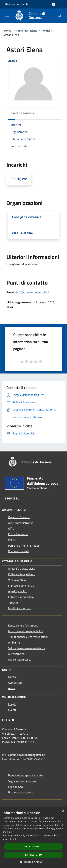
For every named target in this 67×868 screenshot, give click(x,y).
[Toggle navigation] (7, 15)
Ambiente (14, 642)
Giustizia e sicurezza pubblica (26, 631)
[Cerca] (60, 16)
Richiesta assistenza (20, 792)
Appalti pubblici (17, 591)
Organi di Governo (19, 517)
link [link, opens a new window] (15, 839)
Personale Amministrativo (24, 546)
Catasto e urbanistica (21, 597)
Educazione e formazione (23, 625)
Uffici (11, 529)
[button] (33, 862)
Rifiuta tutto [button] (34, 855)
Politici (46, 30)
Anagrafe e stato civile (22, 569)
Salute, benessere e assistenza (27, 648)
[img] (54, 113)
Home (8, 30)
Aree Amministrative (21, 523)
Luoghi (12, 704)
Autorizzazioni (17, 654)
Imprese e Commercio (21, 586)
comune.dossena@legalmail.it (27, 755)
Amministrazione (27, 30)
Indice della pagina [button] (23, 113)
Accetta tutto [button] (33, 846)
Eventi (12, 710)
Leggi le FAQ (16, 787)
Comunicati (15, 682)
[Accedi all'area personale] (53, 5)
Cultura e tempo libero (22, 574)
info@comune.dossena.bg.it (33, 292)
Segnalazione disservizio (23, 781)
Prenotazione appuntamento (25, 775)
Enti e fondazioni (18, 534)
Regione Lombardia (17, 4)
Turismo (13, 603)
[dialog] (33, 838)
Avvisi (12, 688)
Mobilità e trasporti (20, 608)
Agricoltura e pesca (20, 659)
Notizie (12, 677)
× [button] (63, 811)
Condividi (15, 61)
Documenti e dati (18, 551)
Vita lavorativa (17, 580)
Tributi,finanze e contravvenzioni (28, 637)
